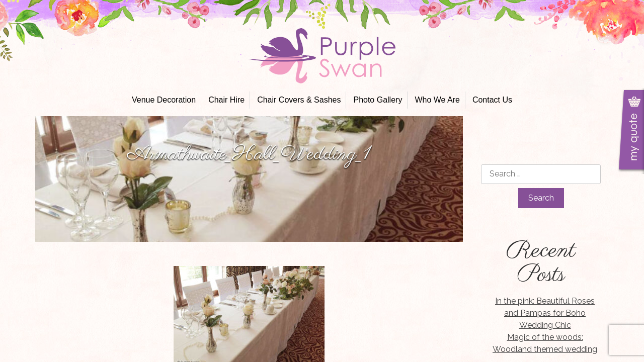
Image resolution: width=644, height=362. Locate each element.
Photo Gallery (378, 100)
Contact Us (492, 100)
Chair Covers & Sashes (299, 100)
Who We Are (437, 100)
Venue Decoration (164, 100)
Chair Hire (226, 100)
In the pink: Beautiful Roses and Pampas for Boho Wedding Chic (545, 313)
